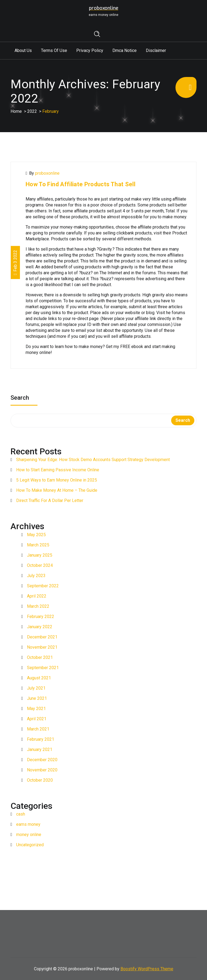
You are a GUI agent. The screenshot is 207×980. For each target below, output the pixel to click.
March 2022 (38, 606)
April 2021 (37, 719)
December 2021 (42, 637)
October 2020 (40, 780)
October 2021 (40, 657)
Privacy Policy (90, 50)
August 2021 (39, 678)
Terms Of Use (54, 50)
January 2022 (40, 627)
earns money (28, 824)
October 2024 (40, 565)
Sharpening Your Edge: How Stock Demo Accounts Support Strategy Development (93, 460)
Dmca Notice (125, 50)
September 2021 (43, 668)
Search (20, 398)
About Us (23, 50)
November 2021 (42, 647)
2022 (32, 111)
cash (21, 814)
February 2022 (41, 617)
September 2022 (43, 586)
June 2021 (37, 698)
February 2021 (41, 739)
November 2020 (42, 770)
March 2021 (38, 729)
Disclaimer (156, 50)
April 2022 (37, 596)
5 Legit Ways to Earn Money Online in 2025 (57, 480)
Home (16, 111)
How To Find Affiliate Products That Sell (80, 184)
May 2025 (36, 535)
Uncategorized (30, 845)
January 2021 (40, 749)
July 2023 (36, 576)
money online (29, 835)
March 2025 (38, 545)
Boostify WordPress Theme (147, 969)
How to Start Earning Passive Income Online (58, 470)
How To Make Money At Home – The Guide (57, 490)
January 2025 (40, 555)
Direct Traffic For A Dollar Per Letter (50, 500)
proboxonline (47, 173)
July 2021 (36, 688)
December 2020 (42, 760)
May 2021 (36, 709)
